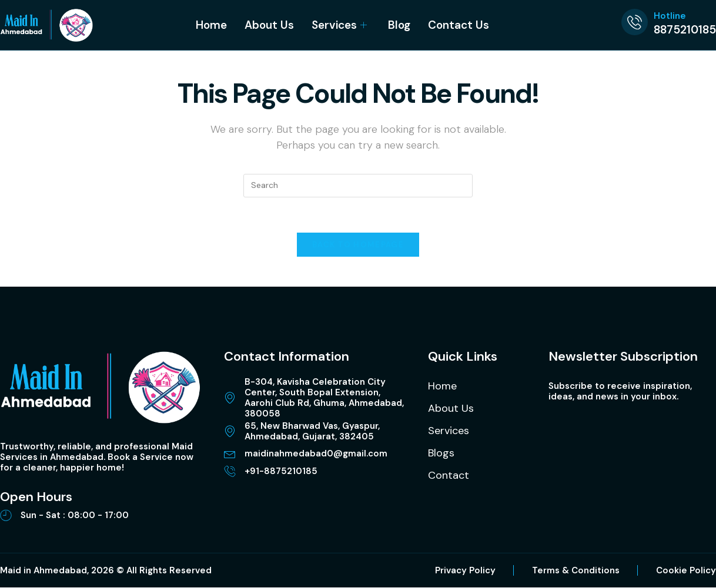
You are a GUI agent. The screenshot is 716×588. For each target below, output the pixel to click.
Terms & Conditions (576, 571)
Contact (449, 476)
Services (339, 25)
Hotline (670, 16)
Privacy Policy (465, 571)
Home (211, 25)
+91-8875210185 (281, 472)
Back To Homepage (358, 245)
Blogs (441, 453)
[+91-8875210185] (230, 472)
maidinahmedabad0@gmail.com (316, 454)
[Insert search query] (358, 186)
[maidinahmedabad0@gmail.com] (230, 454)
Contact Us (459, 25)
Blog (399, 25)
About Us (269, 25)
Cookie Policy (686, 571)
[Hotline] (635, 22)
